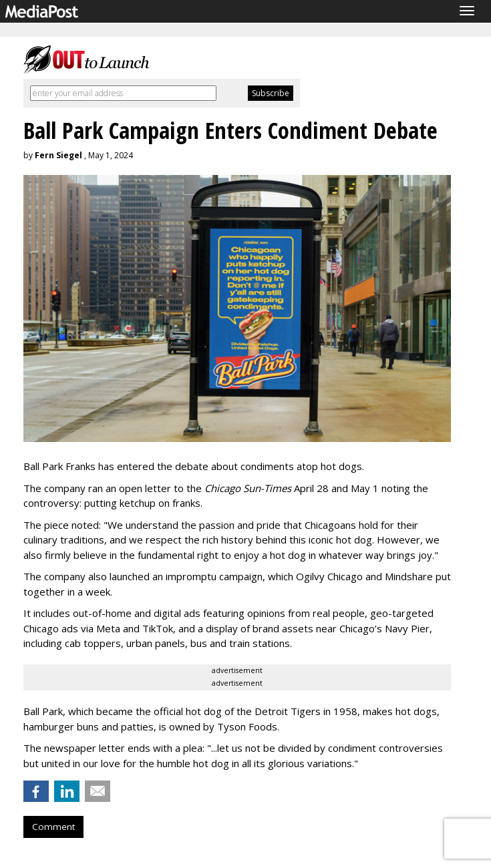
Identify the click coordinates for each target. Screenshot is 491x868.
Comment (53, 827)
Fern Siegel (58, 155)
